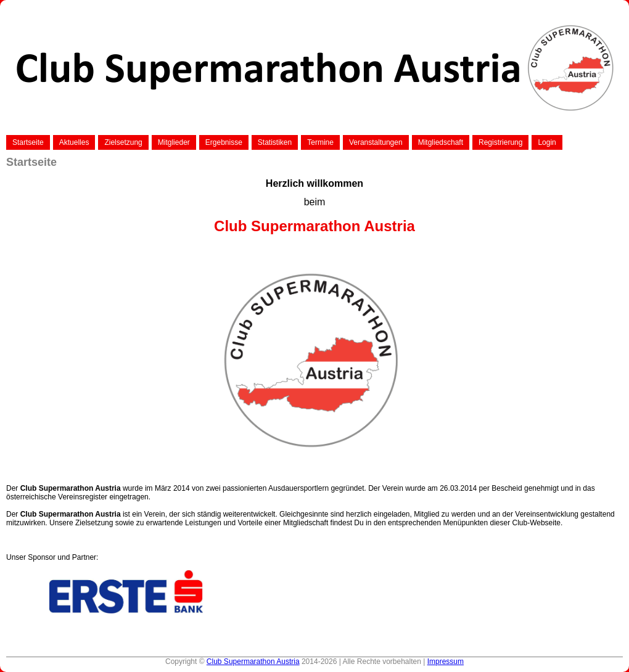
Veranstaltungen (376, 142)
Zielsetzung (123, 142)
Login (547, 142)
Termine (320, 142)
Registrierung (500, 142)
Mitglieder (174, 142)
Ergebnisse (224, 142)
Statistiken (275, 142)
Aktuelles (74, 142)
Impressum (446, 662)
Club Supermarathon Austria (253, 662)
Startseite (28, 142)
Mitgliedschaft (441, 142)
